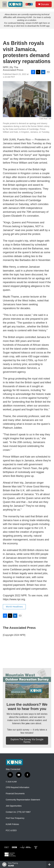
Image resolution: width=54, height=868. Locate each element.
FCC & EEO (11, 830)
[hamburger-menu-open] (5, 4)
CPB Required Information (17, 787)
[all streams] (50, 864)
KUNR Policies (12, 824)
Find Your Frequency (15, 818)
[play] (4, 864)
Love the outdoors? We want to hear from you (27, 707)
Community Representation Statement (23, 800)
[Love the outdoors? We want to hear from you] (27, 683)
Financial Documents (15, 794)
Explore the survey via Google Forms (27, 741)
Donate (45, 4)
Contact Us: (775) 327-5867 (18, 812)
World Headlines (14, 607)
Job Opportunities (14, 806)
